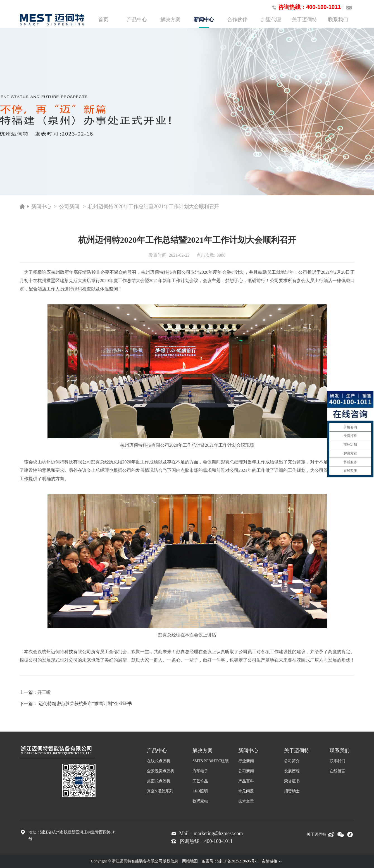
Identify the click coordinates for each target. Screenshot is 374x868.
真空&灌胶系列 (160, 791)
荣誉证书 (292, 781)
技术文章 (246, 801)
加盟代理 (271, 20)
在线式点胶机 (159, 761)
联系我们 (338, 20)
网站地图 (190, 861)
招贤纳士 (292, 791)
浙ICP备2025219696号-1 (238, 861)
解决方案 (170, 20)
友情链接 (272, 861)
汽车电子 (200, 771)
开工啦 (44, 692)
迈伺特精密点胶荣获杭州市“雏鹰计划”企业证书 (85, 704)
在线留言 (337, 771)
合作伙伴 (237, 20)
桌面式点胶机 (159, 781)
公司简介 (292, 761)
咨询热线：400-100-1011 (305, 7)
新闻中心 (204, 22)
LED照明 (200, 791)
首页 (103, 20)
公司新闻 (69, 206)
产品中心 (137, 20)
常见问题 (246, 791)
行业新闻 (246, 761)
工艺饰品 (200, 781)
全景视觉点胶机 (161, 771)
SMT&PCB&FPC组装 (211, 761)
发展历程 (292, 771)
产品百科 (246, 781)
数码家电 (200, 801)
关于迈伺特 (304, 20)
